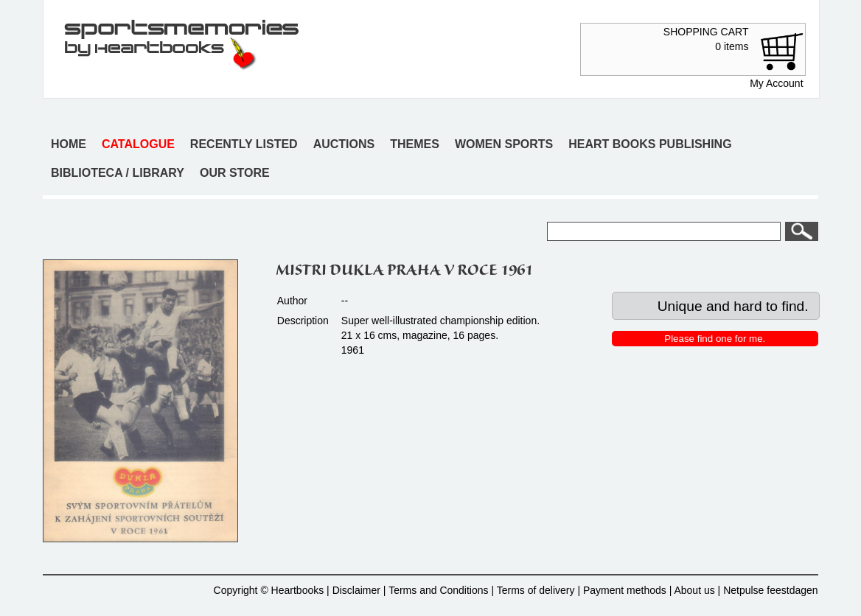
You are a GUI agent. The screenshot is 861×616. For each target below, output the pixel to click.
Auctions (344, 144)
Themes (415, 144)
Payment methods (625, 590)
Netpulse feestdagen (770, 590)
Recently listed (244, 144)
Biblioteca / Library (118, 173)
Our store (235, 173)
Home (69, 144)
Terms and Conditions (438, 590)
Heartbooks (298, 590)
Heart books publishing (650, 144)
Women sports (504, 144)
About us (694, 590)
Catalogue (138, 144)
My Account (776, 83)
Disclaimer (356, 590)
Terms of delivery (536, 590)
